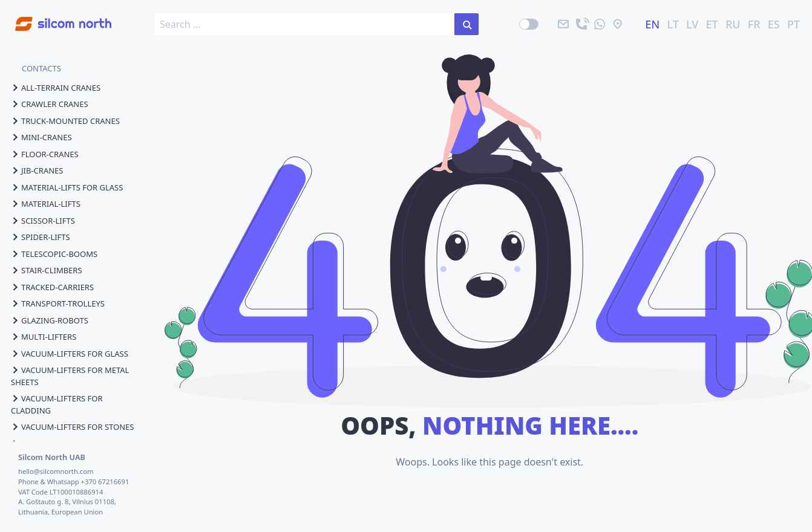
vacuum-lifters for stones (72, 427)
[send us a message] (600, 24)
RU (733, 24)
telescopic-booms (54, 254)
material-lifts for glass (67, 187)
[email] (563, 24)
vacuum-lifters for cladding (57, 404)
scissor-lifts (43, 221)
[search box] (305, 24)
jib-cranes (37, 170)
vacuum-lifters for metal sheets (70, 376)
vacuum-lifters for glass (70, 354)
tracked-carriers (52, 287)
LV (692, 24)
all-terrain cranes (56, 88)
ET (712, 24)
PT (794, 24)
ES (774, 24)
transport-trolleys (58, 303)
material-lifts (46, 204)
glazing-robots (50, 320)
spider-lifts (41, 237)
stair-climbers (47, 270)
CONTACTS (41, 68)
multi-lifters (44, 337)
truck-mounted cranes (65, 121)
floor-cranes (45, 154)
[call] (581, 24)
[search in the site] (467, 24)
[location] (618, 24)
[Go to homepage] (56, 17)
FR (754, 24)
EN (652, 24)
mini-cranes (41, 137)
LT (673, 24)
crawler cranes (50, 104)
